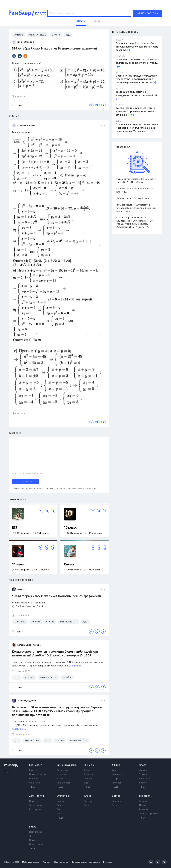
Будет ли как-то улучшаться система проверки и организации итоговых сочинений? (136, 112)
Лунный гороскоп (149, 814)
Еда (86, 783)
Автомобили (36, 796)
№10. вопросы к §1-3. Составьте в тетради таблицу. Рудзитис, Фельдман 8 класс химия (136, 208)
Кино (114, 770)
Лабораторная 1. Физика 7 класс (133, 198)
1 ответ (17, 105)
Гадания (144, 810)
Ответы (88, 801)
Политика (34, 779)
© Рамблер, (9, 862)
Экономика (63, 770)
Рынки (60, 779)
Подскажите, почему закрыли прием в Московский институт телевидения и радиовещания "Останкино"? (137, 128)
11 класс (18, 565)
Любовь (89, 779)
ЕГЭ (15, 528)
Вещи (60, 810)
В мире (33, 770)
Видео (33, 827)
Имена (143, 805)
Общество (35, 783)
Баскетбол (145, 779)
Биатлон (144, 783)
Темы (87, 805)
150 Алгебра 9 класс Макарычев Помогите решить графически (56, 596)
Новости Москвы (38, 775)
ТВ (30, 836)
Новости (34, 801)
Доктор (116, 796)
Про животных (37, 845)
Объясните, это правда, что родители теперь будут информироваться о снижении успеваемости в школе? (136, 79)
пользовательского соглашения (81, 488)
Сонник (143, 801)
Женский (89, 765)
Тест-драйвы (36, 805)
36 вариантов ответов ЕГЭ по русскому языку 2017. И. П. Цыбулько (136, 181)
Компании (62, 775)
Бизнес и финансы (67, 765)
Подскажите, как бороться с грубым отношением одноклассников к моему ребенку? (137, 47)
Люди (60, 805)
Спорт (143, 765)
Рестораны (117, 783)
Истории (61, 801)
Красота (89, 775)
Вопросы (116, 801)
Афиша (116, 765)
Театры (115, 779)
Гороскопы (146, 796)
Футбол (143, 770)
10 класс (70, 528)
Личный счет (63, 783)
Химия (69, 565)
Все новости (36, 765)
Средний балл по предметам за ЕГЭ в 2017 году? (136, 190)
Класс (88, 796)
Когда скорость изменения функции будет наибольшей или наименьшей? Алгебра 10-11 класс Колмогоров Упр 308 (55, 654)
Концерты (117, 775)
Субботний (63, 796)
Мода (87, 770)
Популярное (36, 832)
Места (60, 814)
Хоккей (143, 775)
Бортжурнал (36, 810)
